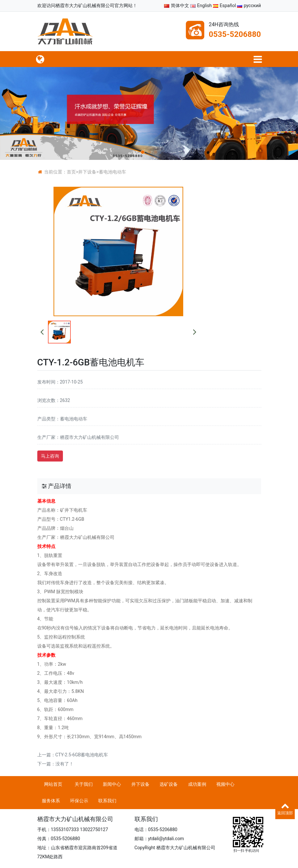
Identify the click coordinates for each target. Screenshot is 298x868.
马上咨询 (50, 456)
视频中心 (225, 784)
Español (225, 6)
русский (249, 6)
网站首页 (53, 784)
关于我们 (84, 784)
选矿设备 (169, 784)
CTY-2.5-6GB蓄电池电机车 (82, 755)
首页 (71, 172)
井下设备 (87, 172)
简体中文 (177, 6)
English (201, 6)
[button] (143, 152)
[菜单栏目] (40, 59)
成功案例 (197, 784)
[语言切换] (258, 59)
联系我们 (107, 801)
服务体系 (51, 801)
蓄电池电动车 (113, 172)
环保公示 (79, 801)
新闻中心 (112, 784)
